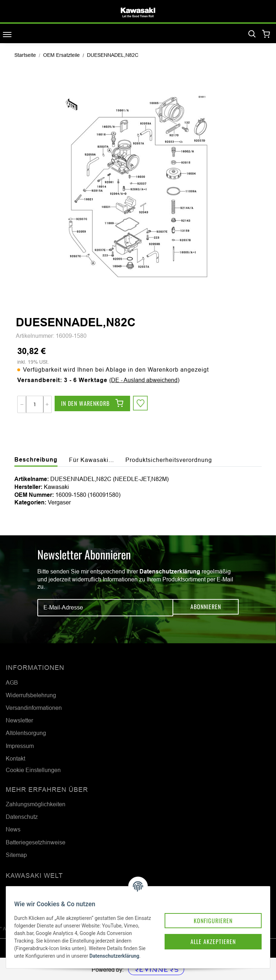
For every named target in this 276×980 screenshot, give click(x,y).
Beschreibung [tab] (36, 460)
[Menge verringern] (22, 404)
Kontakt (15, 758)
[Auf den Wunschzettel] (142, 404)
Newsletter (19, 720)
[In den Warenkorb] (92, 404)
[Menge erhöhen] (47, 404)
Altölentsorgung (26, 733)
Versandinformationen (34, 708)
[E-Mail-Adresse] (105, 608)
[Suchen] (252, 34)
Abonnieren (206, 608)
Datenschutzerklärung (170, 571)
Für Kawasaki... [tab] (91, 460)
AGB (12, 682)
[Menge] (35, 404)
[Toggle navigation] (7, 34)
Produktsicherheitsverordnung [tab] (169, 460)
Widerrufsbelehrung (31, 695)
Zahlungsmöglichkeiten (36, 804)
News (13, 829)
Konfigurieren (200, 898)
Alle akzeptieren (200, 921)
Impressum (20, 746)
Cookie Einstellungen (33, 770)
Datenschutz (22, 817)
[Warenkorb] (266, 34)
